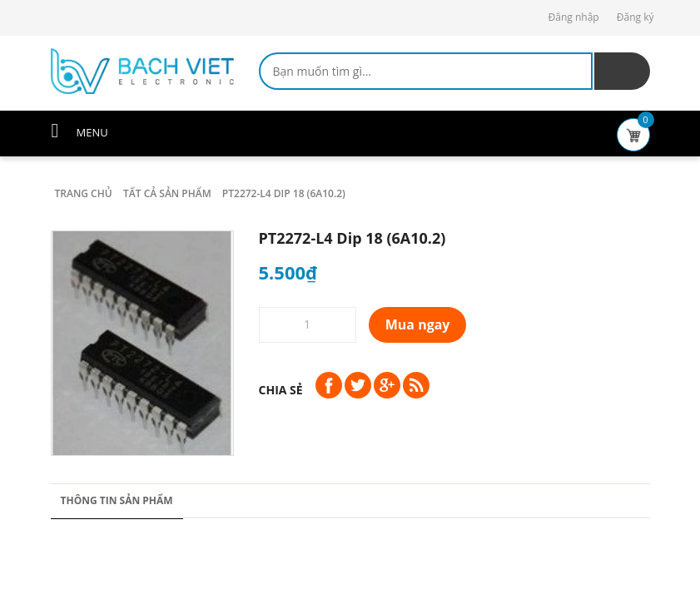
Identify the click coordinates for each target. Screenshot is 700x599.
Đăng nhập (574, 17)
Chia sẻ (281, 390)
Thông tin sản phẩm (117, 500)
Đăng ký (635, 17)
